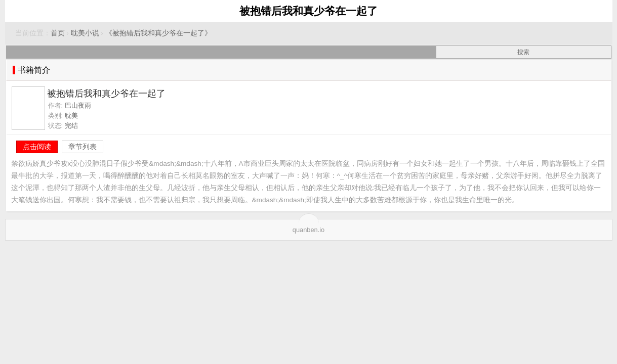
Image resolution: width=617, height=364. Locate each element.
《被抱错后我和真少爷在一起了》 (158, 33)
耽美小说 (85, 33)
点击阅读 (37, 147)
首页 (58, 33)
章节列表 (83, 147)
